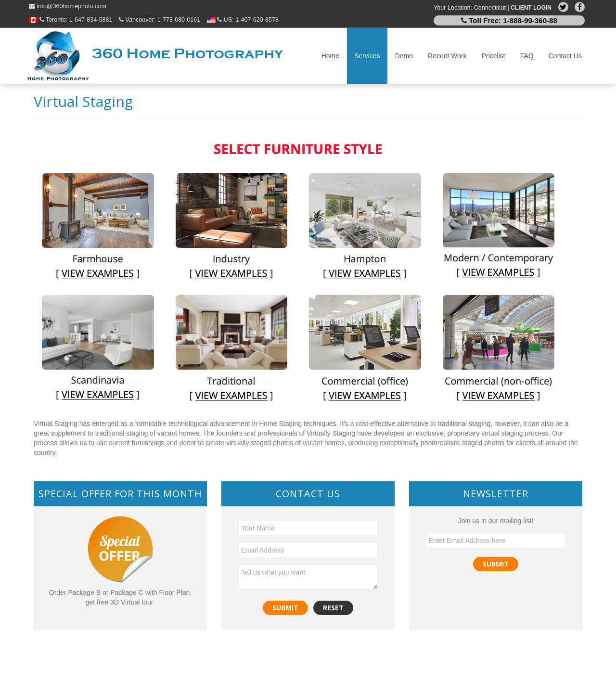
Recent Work (447, 56)
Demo (404, 56)
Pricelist (494, 56)
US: (243, 20)
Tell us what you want (308, 577)
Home (330, 56)
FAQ (527, 56)
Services (367, 56)
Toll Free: (509, 20)
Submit (496, 564)
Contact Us (565, 56)
